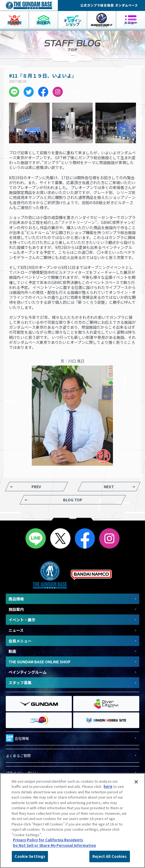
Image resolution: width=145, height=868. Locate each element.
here (108, 786)
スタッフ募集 (20, 682)
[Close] (136, 782)
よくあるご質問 (18, 756)
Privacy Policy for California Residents (48, 840)
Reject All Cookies (110, 856)
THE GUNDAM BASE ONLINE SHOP (39, 662)
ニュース (16, 630)
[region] (72, 821)
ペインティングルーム (28, 672)
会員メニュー (20, 641)
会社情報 (17, 738)
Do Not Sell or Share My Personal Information (54, 845)
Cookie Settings (30, 856)
